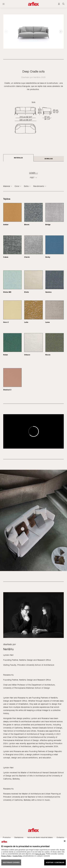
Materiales (18, 158)
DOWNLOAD (49, 159)
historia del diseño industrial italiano (40, 837)
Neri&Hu (37, 77)
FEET (32, 178)
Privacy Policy (6, 856)
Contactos (60, 837)
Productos (7, 837)
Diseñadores (19, 837)
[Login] (59, 4)
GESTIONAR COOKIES (11, 863)
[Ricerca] (63, 4)
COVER (32, 173)
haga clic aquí (40, 854)
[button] (61, 32)
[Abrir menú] (4, 4)
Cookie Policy (18, 856)
